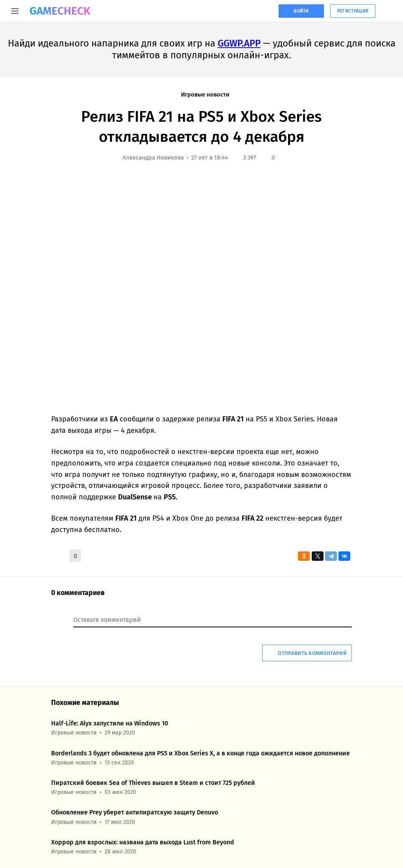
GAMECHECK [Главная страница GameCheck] (60, 11)
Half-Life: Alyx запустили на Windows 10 (110, 723)
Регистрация (353, 11)
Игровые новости (205, 95)
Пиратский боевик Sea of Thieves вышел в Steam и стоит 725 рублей (153, 783)
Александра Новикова (153, 158)
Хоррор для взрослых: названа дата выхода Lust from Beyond (143, 842)
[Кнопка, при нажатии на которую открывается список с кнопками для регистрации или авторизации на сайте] (389, 11)
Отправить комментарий (307, 653)
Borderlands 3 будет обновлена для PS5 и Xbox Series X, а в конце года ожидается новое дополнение (201, 753)
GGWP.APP (239, 43)
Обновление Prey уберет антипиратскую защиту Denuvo (135, 812)
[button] (59, 556)
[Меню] (15, 11)
